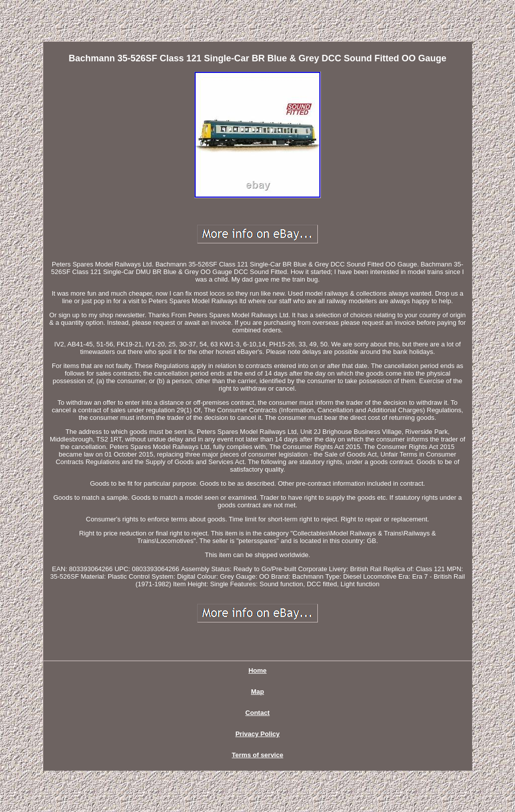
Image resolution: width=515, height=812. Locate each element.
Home (257, 670)
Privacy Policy (257, 734)
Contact (257, 713)
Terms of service (257, 755)
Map (257, 692)
